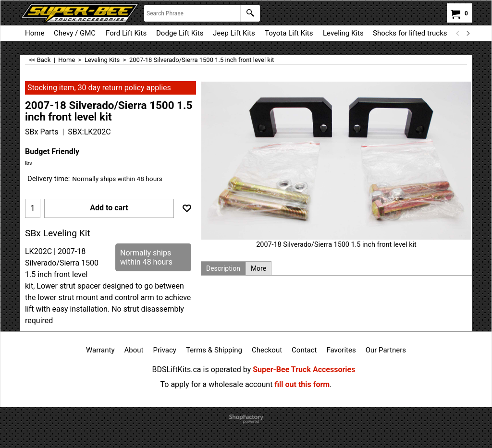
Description (223, 268)
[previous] (458, 33)
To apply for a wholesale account (217, 384)
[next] (467, 33)
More (258, 268)
